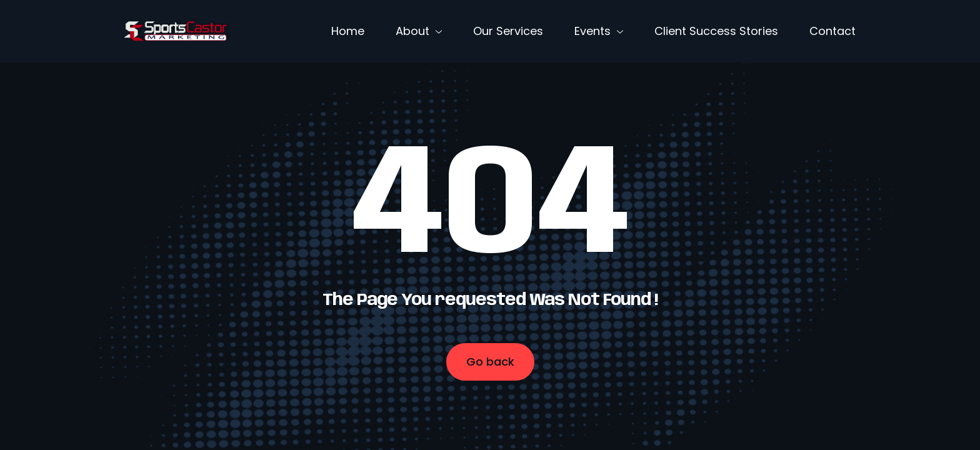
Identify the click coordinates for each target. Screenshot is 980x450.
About (419, 31)
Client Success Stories (716, 31)
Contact (832, 31)
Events (599, 31)
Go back (490, 362)
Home (348, 31)
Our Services (508, 31)
